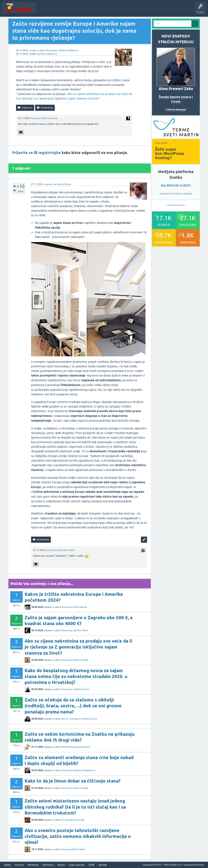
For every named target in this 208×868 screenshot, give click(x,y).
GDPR (92, 865)
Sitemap (103, 865)
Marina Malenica (70, 50)
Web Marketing (70, 747)
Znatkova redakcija (182, 194)
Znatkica (86, 747)
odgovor (48, 184)
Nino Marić (82, 630)
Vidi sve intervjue (176, 110)
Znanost (66, 849)
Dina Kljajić (83, 660)
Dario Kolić (79, 820)
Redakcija (82, 607)
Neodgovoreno (59, 10)
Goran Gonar (51, 118)
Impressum (165, 194)
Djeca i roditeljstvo (71, 719)
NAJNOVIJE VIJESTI (176, 185)
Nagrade (135, 10)
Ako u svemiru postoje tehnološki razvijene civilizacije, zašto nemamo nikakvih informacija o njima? (78, 836)
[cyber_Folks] (176, 137)
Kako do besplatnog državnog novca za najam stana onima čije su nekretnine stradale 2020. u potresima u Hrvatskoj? (76, 676)
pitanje (33, 50)
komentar (36, 118)
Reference (48, 865)
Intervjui (19, 865)
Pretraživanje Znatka (176, 205)
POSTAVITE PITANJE (94, 10)
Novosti (43, 10)
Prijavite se (23, 153)
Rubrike (75, 10)
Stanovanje (52, 50)
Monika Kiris (83, 689)
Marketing (33, 865)
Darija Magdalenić (86, 770)
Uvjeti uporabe (77, 865)
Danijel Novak (64, 184)
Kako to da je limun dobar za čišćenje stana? (73, 781)
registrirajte (49, 153)
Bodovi (61, 865)
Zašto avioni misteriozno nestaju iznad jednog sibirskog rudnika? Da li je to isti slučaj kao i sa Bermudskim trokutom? (75, 807)
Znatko (7, 865)
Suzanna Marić (67, 550)
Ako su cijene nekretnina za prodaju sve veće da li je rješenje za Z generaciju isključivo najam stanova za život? (78, 647)
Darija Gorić (91, 719)
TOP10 (123, 10)
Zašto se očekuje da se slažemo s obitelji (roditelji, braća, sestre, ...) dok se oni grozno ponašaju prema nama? (73, 706)
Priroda (65, 820)
